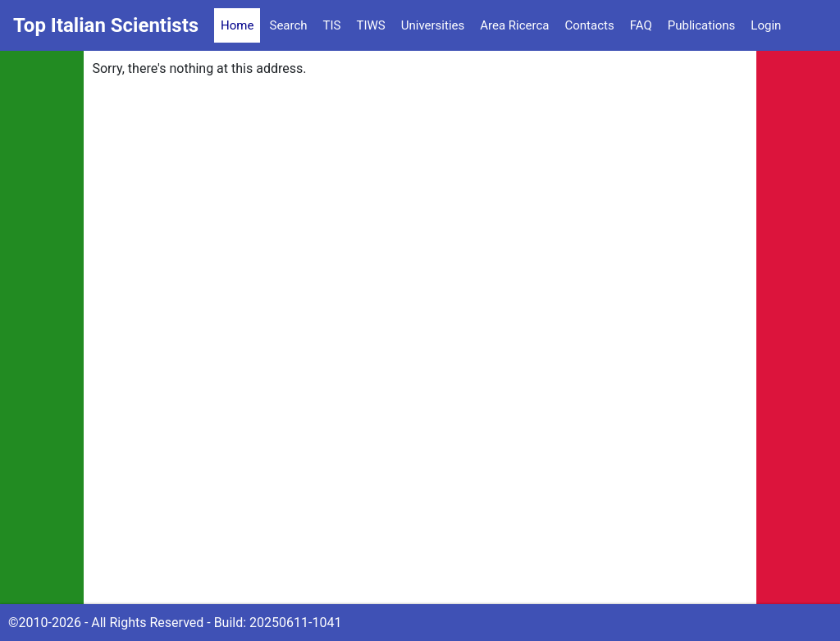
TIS (332, 25)
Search (288, 25)
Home (237, 25)
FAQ (641, 25)
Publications (702, 25)
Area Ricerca (514, 25)
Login (766, 25)
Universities (433, 25)
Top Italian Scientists (106, 25)
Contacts (589, 25)
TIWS (371, 25)
